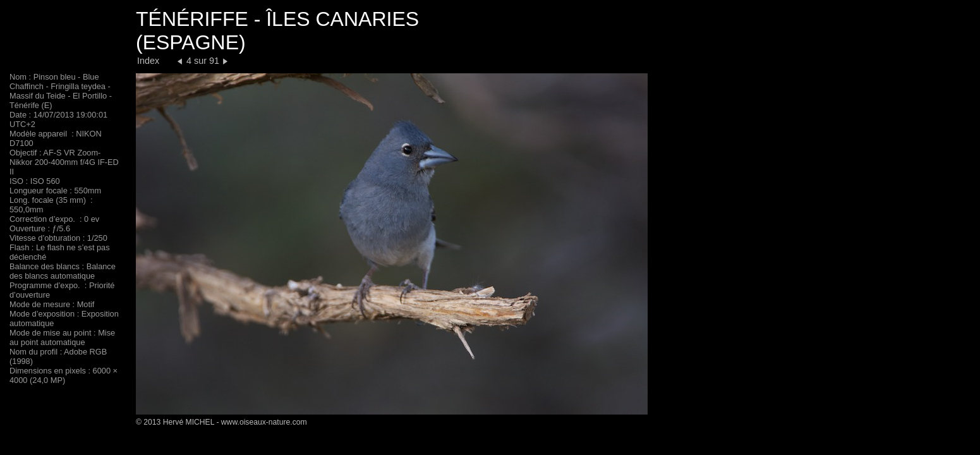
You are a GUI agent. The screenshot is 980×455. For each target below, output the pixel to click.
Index (148, 61)
